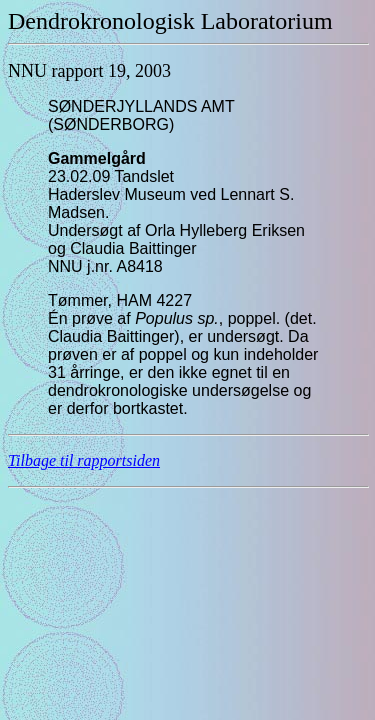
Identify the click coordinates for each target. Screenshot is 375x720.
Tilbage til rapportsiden (84, 460)
